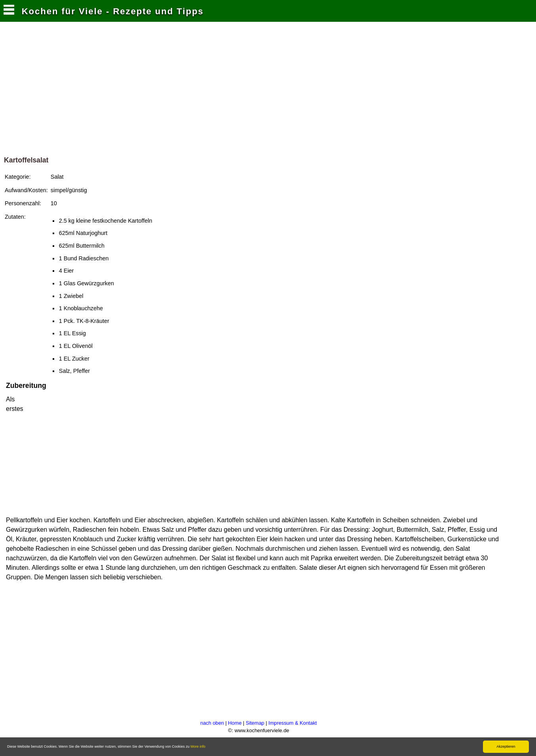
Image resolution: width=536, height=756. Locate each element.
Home (235, 723)
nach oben (212, 723)
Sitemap (255, 723)
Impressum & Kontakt (293, 723)
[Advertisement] (268, 91)
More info (198, 746)
